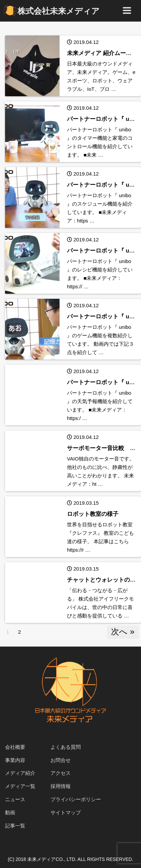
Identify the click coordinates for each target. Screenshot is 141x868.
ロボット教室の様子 (93, 514)
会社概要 (15, 747)
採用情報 (61, 786)
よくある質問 (66, 747)
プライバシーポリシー (76, 799)
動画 (10, 812)
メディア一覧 (20, 786)
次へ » (123, 632)
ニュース (15, 799)
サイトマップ (66, 812)
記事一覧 (15, 826)
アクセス (61, 773)
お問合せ (61, 760)
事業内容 (15, 760)
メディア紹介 (20, 773)
